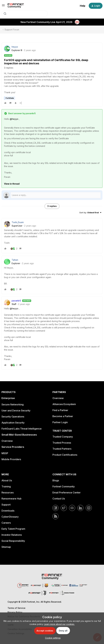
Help (83, 6)
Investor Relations (12, 535)
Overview (7, 441)
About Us (7, 480)
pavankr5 (16, 301)
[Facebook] (55, 508)
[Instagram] (89, 508)
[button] (3, 6)
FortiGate (10, 98)
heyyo (15, 47)
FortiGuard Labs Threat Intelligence (22, 429)
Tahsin (15, 260)
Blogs (56, 480)
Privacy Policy (15, 612)
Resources (8, 493)
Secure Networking (13, 404)
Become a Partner (63, 416)
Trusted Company (63, 437)
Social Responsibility (13, 541)
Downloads (8, 511)
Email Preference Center (67, 493)
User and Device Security (16, 411)
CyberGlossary (10, 517)
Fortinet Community (64, 486)
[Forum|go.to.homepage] (16, 6)
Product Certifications (65, 455)
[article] (52, 236)
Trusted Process (62, 443)
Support (6, 505)
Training (6, 486)
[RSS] (55, 516)
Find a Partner (60, 410)
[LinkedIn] (80, 508)
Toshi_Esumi (18, 222)
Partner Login (60, 422)
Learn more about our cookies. (59, 624)
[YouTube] (72, 508)
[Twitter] (64, 508)
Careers (6, 523)
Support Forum (12, 30)
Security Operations (13, 417)
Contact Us (59, 499)
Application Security (13, 423)
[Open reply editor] (52, 195)
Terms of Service (16, 608)
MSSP (5, 453)
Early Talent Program (13, 529)
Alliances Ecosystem (64, 404)
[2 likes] (14, 249)
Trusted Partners (62, 449)
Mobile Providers (11, 459)
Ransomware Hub (11, 499)
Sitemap (6, 547)
